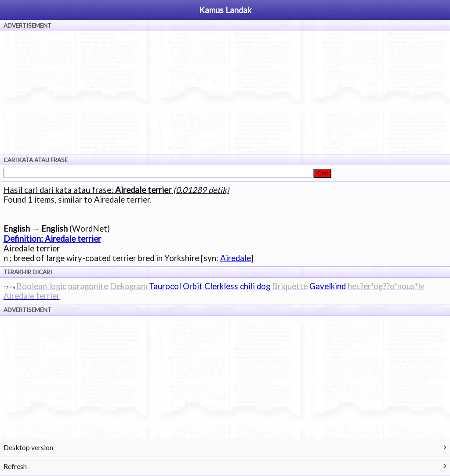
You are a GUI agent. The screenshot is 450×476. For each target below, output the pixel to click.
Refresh (15, 466)
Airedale (236, 258)
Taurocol (165, 286)
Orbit (193, 286)
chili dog (255, 286)
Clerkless (221, 286)
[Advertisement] (225, 93)
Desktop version (28, 447)
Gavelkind (328, 286)
